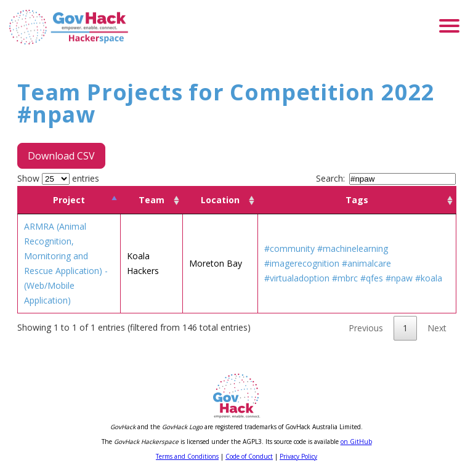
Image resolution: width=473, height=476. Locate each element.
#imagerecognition (302, 263)
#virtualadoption (297, 278)
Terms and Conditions (187, 456)
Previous (366, 328)
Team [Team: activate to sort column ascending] (152, 200)
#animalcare (366, 263)
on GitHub (356, 442)
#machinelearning (353, 248)
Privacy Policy (298, 456)
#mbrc (345, 278)
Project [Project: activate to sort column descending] (69, 200)
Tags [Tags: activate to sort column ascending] (357, 200)
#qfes (372, 278)
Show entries (58, 178)
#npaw (399, 278)
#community (289, 248)
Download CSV (61, 156)
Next (437, 328)
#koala (429, 278)
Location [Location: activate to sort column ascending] (220, 200)
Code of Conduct (249, 456)
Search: (386, 178)
